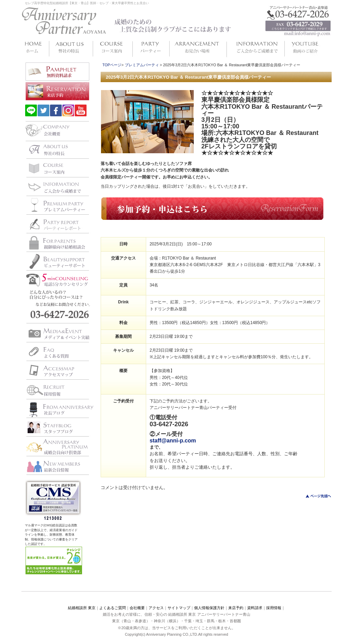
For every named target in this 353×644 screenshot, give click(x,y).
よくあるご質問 (113, 608)
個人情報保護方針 (209, 608)
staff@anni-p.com (173, 441)
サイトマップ (179, 608)
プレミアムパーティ (142, 65)
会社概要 (137, 608)
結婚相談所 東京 (82, 608)
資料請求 (255, 608)
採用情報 (274, 608)
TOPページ (112, 65)
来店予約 (236, 608)
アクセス (156, 608)
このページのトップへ (314, 496)
